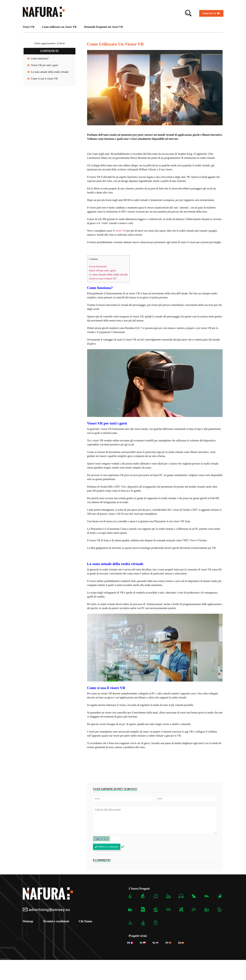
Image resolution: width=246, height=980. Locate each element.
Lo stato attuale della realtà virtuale (50, 72)
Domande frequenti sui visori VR (104, 27)
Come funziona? (40, 58)
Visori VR (29, 27)
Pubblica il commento (107, 847)
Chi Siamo (86, 921)
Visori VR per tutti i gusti (45, 65)
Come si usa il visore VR (44, 79)
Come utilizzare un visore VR (59, 27)
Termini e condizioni (56, 921)
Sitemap (28, 921)
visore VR (120, 231)
